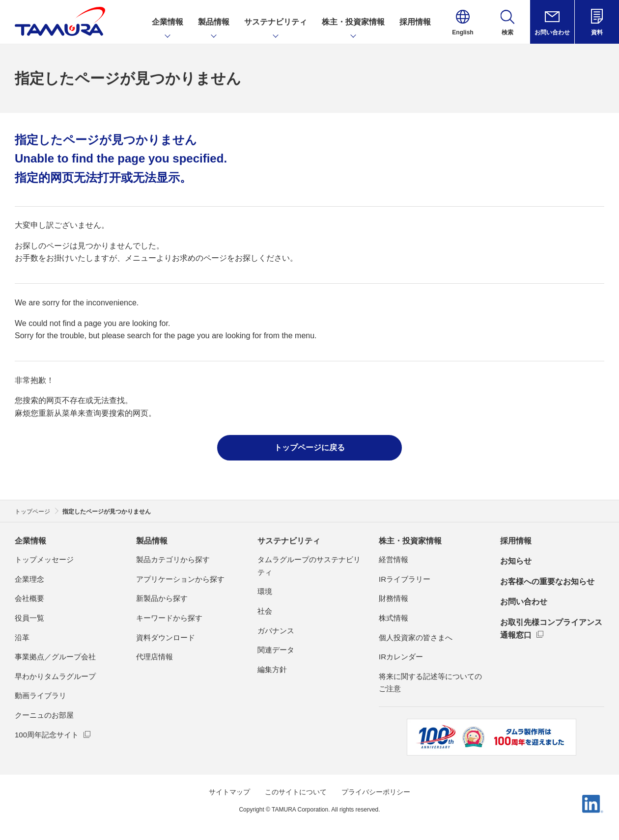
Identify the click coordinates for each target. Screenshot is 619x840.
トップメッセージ (44, 559)
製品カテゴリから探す (173, 559)
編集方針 (272, 669)
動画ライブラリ (41, 695)
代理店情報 (155, 657)
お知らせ (516, 561)
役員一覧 (29, 618)
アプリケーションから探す (180, 579)
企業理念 (29, 579)
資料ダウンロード (166, 637)
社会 (265, 611)
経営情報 (394, 559)
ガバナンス (276, 631)
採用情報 (516, 541)
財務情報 (394, 598)
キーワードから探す (169, 618)
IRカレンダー (401, 657)
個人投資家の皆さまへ (416, 637)
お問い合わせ (524, 602)
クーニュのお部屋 (44, 715)
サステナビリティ (289, 541)
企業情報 (30, 541)
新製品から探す (162, 598)
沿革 (22, 637)
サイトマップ (229, 792)
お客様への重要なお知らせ (547, 582)
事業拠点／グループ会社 (55, 657)
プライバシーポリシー (376, 792)
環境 (265, 591)
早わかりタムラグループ (55, 676)
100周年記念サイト (47, 735)
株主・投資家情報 (410, 541)
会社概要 (29, 598)
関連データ (276, 650)
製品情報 (152, 541)
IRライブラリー (405, 579)
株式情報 (394, 618)
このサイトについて (296, 792)
